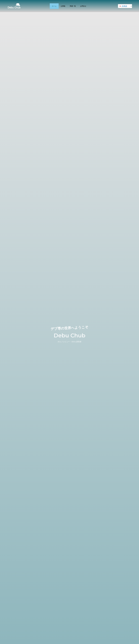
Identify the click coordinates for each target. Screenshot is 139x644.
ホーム (54, 6)
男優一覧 (73, 6)
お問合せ (83, 6)
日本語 (123, 6)
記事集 (63, 6)
